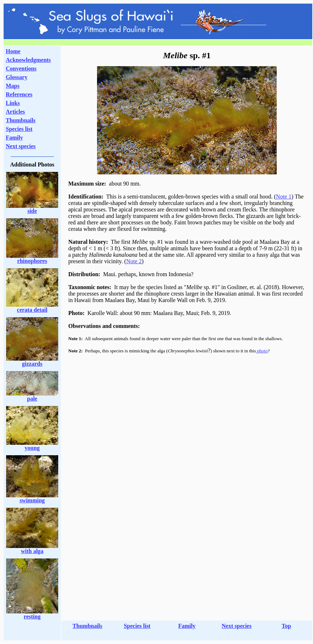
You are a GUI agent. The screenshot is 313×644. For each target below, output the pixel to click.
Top (286, 626)
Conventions (21, 68)
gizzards (32, 364)
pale (32, 399)
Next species (21, 146)
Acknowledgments (28, 60)
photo (262, 351)
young (32, 448)
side (32, 211)
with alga (32, 551)
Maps (13, 86)
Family (14, 138)
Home (13, 51)
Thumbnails (21, 120)
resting (32, 616)
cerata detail (32, 310)
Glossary (17, 77)
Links (13, 103)
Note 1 (284, 197)
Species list (19, 129)
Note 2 (134, 261)
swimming (32, 500)
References (19, 94)
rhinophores (32, 261)
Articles (15, 112)
